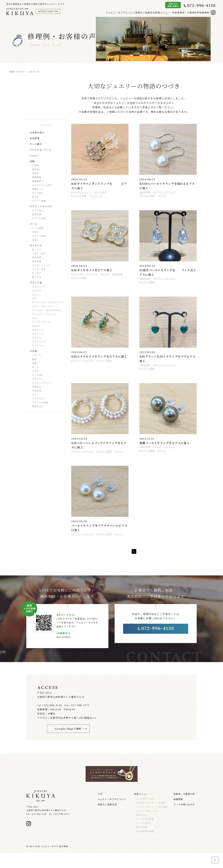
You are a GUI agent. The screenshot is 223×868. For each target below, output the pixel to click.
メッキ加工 (38, 375)
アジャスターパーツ (41, 150)
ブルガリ (37, 338)
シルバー (35, 155)
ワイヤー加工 (39, 269)
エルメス (37, 290)
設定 (34, 359)
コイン (36, 394)
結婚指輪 (37, 177)
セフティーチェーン (42, 383)
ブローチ (37, 355)
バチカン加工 (39, 253)
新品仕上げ (38, 406)
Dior (35, 318)
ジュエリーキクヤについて (101, 13)
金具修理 (35, 138)
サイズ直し (38, 193)
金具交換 (37, 214)
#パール (162, 196)
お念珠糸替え (37, 132)
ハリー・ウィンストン (44, 306)
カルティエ (38, 330)
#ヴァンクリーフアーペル (84, 274)
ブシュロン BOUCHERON (46, 310)
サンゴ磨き (36, 144)
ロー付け (37, 273)
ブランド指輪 (39, 201)
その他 (33, 351)
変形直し (37, 169)
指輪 (32, 161)
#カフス (105, 274)
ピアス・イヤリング (41, 206)
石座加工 (37, 387)
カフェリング (39, 342)
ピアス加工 (38, 210)
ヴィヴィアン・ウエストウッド (48, 302)
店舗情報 (203, 13)
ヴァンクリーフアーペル (45, 314)
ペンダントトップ (41, 265)
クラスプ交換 (39, 236)
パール (33, 224)
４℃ (34, 298)
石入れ (36, 197)
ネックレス (36, 245)
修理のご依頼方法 (130, 13)
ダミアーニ (38, 334)
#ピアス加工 (101, 192)
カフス (36, 371)
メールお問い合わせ (184, 819)
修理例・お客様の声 (182, 13)
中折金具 (37, 391)
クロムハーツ (39, 287)
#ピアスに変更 (79, 196)
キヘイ (36, 367)
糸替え (36, 232)
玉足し (36, 240)
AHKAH (36, 326)
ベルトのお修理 (40, 402)
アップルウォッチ (41, 322)
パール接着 (38, 228)
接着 (34, 363)
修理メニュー (141, 809)
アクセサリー (39, 398)
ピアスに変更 (39, 218)
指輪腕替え (38, 181)
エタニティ (38, 379)
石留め (36, 173)
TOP (12, 72)
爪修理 (36, 165)
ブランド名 (36, 283)
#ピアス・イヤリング (164, 192)
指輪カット (38, 189)
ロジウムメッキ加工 (42, 185)
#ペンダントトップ (81, 192)
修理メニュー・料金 (156, 13)
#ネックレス (96, 196)
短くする (37, 277)
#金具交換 (145, 192)
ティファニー (39, 346)
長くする (37, 249)
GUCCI (36, 295)
